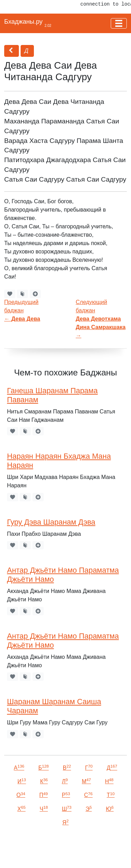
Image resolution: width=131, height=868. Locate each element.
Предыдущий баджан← (22, 310)
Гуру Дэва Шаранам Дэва (51, 522)
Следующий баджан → (101, 319)
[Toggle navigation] (119, 23)
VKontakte (38, 853)
